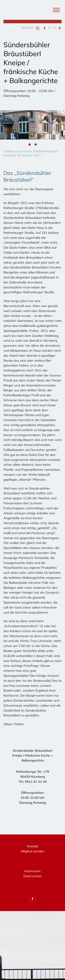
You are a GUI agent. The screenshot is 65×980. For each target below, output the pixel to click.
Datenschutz (32, 876)
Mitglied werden (32, 851)
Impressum (32, 871)
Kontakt (33, 846)
